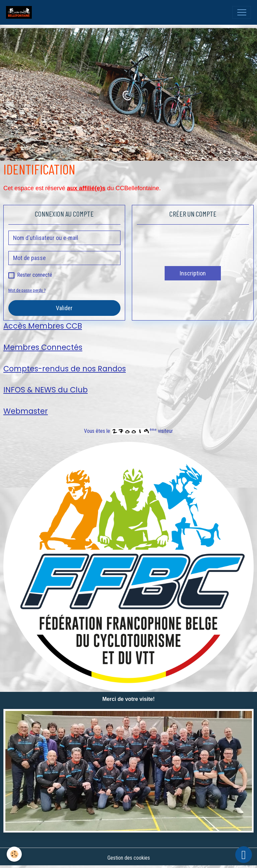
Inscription (193, 273)
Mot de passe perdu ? (27, 290)
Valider (64, 308)
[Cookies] (14, 854)
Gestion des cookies (129, 858)
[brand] (20, 12)
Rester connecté (35, 275)
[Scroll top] (244, 855)
